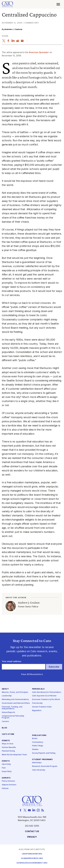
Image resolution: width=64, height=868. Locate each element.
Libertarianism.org (32, 854)
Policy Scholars (8, 781)
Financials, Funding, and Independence (12, 708)
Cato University (39, 770)
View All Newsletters (32, 674)
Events (6, 761)
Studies (35, 750)
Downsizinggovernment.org (32, 863)
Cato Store (8, 734)
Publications (39, 735)
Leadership (7, 696)
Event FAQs (7, 772)
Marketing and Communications (15, 700)
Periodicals (38, 689)
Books (35, 739)
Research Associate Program (45, 766)
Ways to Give (8, 744)
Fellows (5, 788)
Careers (5, 721)
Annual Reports (8, 712)
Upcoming (6, 764)
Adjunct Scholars (9, 785)
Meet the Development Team (14, 755)
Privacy (32, 837)
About (5, 689)
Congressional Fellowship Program (13, 717)
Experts (6, 778)
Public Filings (38, 746)
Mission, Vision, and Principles (15, 692)
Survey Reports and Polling (44, 753)
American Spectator (39, 52)
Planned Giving (8, 751)
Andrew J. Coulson (13, 29)
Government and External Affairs (16, 703)
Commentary (38, 742)
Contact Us (32, 831)
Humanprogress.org (32, 858)
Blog (5, 728)
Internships (37, 763)
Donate (6, 741)
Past (4, 768)
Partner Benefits (9, 747)
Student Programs (42, 760)
